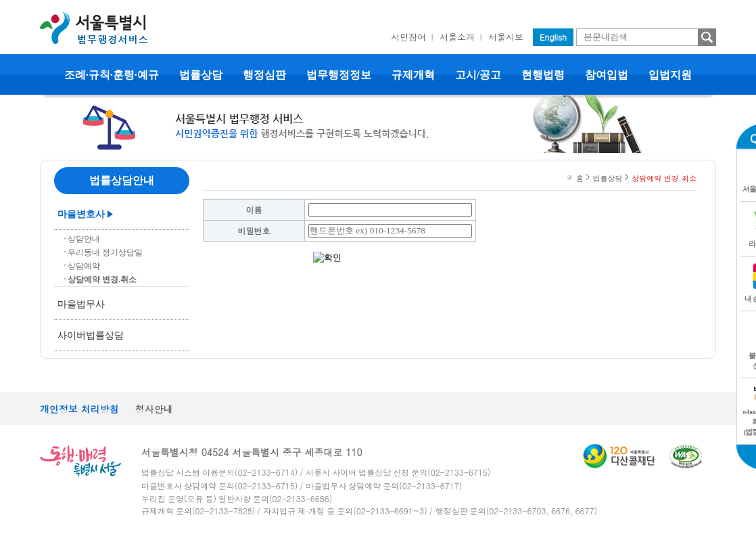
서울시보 (506, 37)
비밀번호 (254, 230)
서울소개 (457, 37)
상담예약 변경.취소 (102, 279)
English (553, 37)
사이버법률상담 (91, 335)
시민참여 (408, 37)
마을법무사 (81, 304)
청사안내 (154, 409)
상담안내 (84, 239)
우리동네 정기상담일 (105, 252)
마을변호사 (81, 214)
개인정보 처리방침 (79, 409)
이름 (254, 209)
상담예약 (84, 266)
